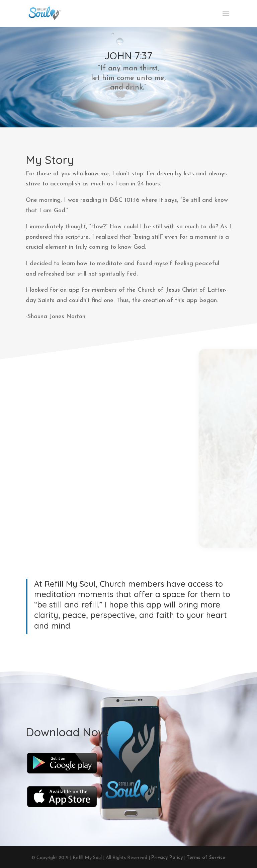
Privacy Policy (167, 858)
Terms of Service (206, 858)
